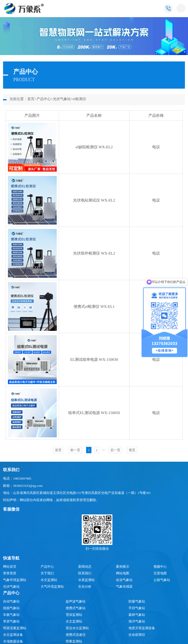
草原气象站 (11, 621)
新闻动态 (85, 567)
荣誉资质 (10, 573)
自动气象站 (11, 601)
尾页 (132, 450)
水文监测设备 (13, 635)
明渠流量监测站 (15, 628)
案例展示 (123, 567)
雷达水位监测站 (77, 628)
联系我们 (85, 573)
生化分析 (85, 587)
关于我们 (47, 573)
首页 (31, 99)
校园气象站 (11, 608)
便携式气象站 (76, 608)
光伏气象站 (62, 99)
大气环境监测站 (52, 587)
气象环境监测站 (15, 580)
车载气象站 (11, 615)
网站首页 (10, 567)
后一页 (115, 450)
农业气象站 (124, 580)
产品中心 (44, 99)
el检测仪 (79, 99)
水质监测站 (86, 580)
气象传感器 (124, 587)
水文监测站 (49, 580)
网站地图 (123, 573)
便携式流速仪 (76, 635)
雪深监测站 (74, 615)
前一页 (75, 450)
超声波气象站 (76, 601)
